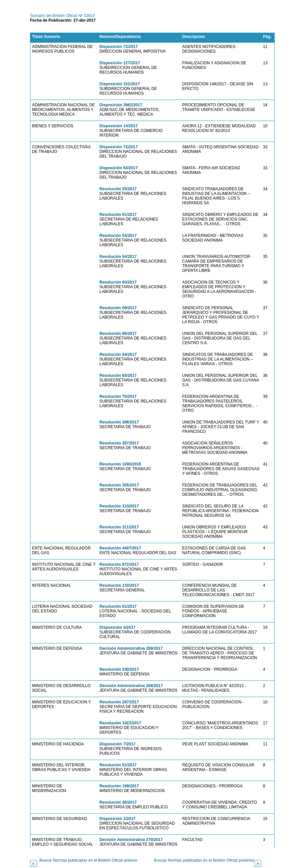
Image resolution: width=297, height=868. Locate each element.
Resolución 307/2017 (119, 443)
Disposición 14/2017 (119, 126)
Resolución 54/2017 (118, 257)
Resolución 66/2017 (118, 334)
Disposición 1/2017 (117, 819)
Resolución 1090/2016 (120, 464)
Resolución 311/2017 (119, 527)
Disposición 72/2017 (119, 47)
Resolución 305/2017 (119, 485)
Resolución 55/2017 (118, 189)
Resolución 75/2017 (118, 397)
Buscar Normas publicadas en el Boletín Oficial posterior (204, 860)
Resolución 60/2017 (118, 282)
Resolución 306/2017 (119, 422)
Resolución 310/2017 (119, 506)
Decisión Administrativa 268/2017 (131, 686)
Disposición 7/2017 (117, 744)
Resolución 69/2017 (118, 308)
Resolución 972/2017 (119, 564)
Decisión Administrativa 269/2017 (131, 648)
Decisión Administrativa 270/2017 (131, 840)
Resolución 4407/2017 (120, 548)
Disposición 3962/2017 (121, 105)
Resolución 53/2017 (118, 236)
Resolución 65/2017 (118, 376)
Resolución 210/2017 (119, 585)
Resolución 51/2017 (118, 765)
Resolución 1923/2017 (120, 723)
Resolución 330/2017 (119, 669)
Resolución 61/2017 (118, 215)
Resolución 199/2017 (119, 786)
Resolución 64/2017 (118, 355)
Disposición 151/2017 (120, 84)
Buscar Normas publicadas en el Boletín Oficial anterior (88, 860)
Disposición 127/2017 (120, 63)
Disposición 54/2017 (119, 168)
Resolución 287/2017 (119, 702)
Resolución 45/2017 (118, 802)
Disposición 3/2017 (117, 627)
